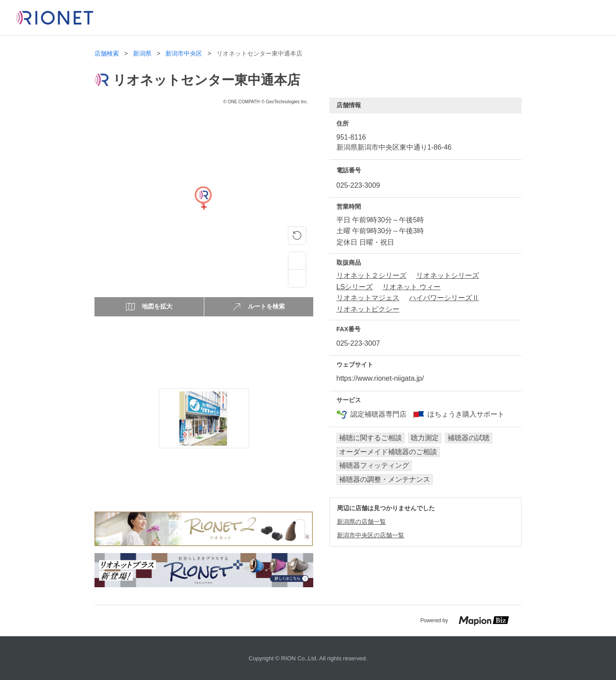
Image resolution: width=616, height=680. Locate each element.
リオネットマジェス (368, 298)
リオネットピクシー (368, 309)
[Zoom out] (297, 278)
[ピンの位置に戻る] (297, 235)
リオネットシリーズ (448, 275)
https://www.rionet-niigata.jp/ (380, 378)
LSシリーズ (355, 287)
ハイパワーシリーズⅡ (444, 298)
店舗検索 (107, 54)
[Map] (203, 207)
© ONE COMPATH (241, 102)
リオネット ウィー (411, 287)
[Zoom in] (297, 261)
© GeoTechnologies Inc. (284, 102)
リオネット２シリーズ (371, 275)
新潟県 (142, 54)
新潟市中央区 (184, 54)
